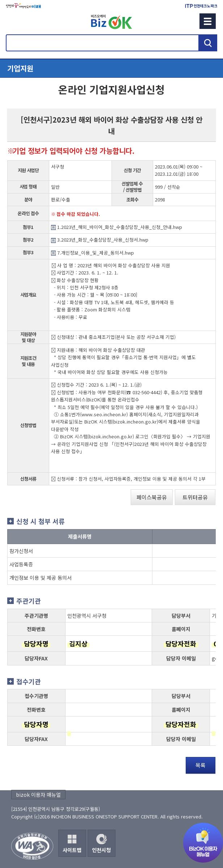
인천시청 (101, 850)
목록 (201, 765)
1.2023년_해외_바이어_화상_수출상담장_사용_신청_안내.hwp (117, 227)
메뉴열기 (111, 68)
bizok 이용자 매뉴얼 (38, 795)
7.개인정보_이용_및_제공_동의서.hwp (92, 253)
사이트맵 (72, 850)
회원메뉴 (15, 21)
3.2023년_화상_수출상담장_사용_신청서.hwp (100, 240)
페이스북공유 (152, 497)
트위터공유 (195, 497)
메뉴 (208, 21)
